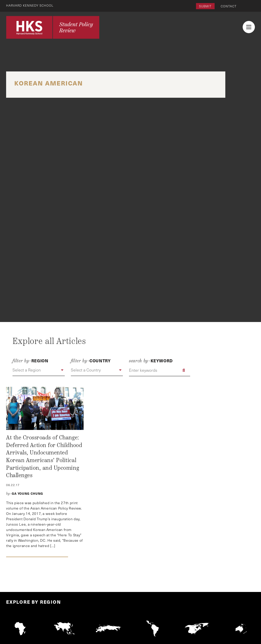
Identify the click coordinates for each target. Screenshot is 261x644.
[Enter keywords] (160, 370)
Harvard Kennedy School (30, 5)
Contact (229, 6)
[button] (38, 370)
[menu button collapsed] (249, 27)
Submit (205, 6)
